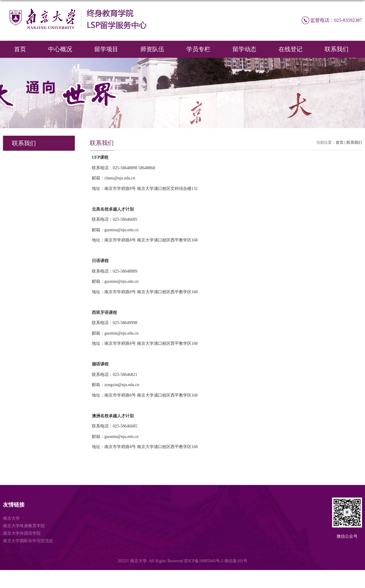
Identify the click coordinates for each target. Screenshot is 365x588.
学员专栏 (198, 49)
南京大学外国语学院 (22, 533)
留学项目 (106, 49)
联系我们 (337, 49)
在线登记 (291, 49)
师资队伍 (152, 49)
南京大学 (11, 518)
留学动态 (244, 49)
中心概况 (60, 49)
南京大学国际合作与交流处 (28, 541)
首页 (20, 49)
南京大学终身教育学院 (24, 526)
